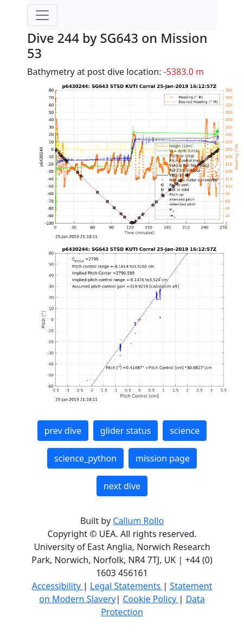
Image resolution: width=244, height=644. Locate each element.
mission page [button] (163, 458)
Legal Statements (126, 586)
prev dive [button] (63, 431)
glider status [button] (126, 431)
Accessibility (57, 586)
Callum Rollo (138, 521)
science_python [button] (85, 458)
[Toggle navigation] (42, 15)
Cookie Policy (150, 599)
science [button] (185, 431)
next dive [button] (122, 486)
